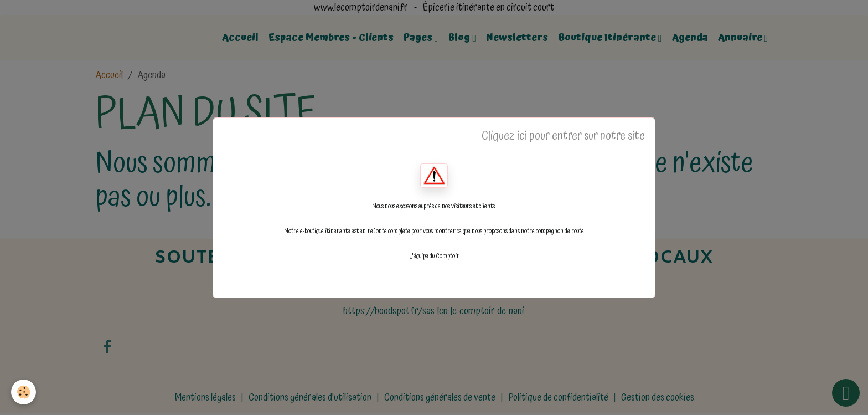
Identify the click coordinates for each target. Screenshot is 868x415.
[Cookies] (24, 392)
